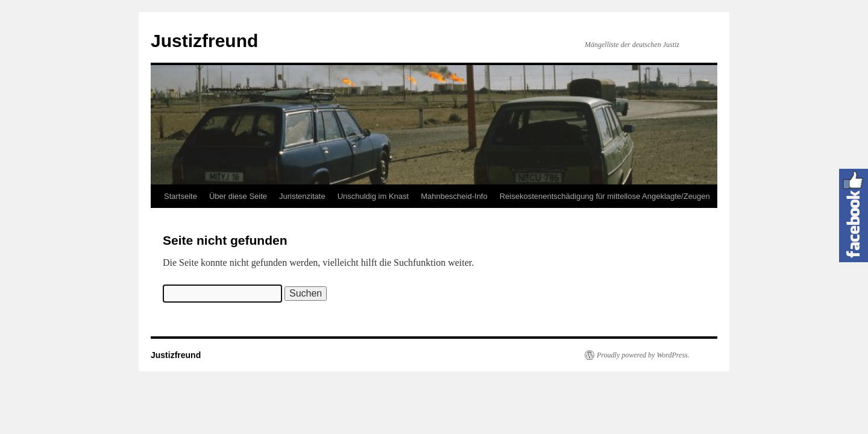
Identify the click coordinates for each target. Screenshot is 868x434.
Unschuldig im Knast (373, 196)
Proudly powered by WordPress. (643, 355)
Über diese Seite (238, 196)
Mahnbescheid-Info (454, 196)
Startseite (181, 196)
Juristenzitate (302, 196)
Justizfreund (204, 41)
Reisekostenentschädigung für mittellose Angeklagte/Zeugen (605, 196)
